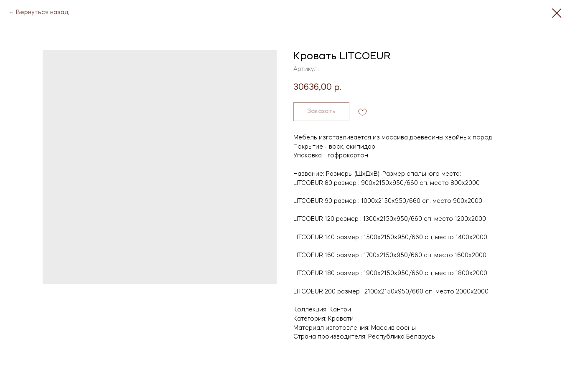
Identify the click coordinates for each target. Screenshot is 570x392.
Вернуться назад (42, 13)
